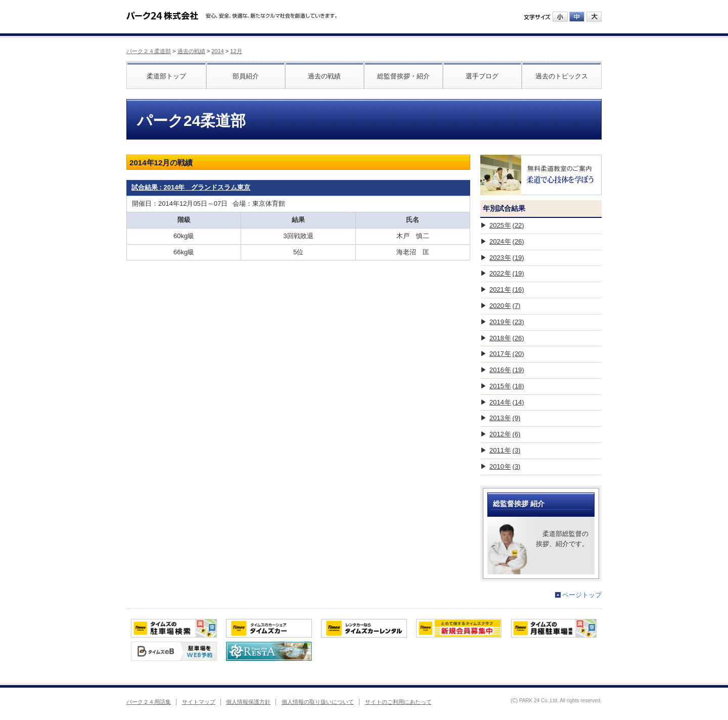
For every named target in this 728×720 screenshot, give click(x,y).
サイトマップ (199, 702)
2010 (505, 466)
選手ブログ (482, 76)
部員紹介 (246, 76)
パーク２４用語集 (149, 702)
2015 (507, 386)
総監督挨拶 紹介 (519, 504)
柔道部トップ (166, 76)
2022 (507, 273)
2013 (505, 418)
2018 (507, 338)
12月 (236, 51)
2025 (507, 225)
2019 (507, 322)
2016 (507, 370)
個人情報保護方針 (248, 702)
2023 (507, 258)
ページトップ (582, 595)
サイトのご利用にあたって (398, 702)
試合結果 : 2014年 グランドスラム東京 (191, 187)
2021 (507, 289)
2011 (505, 450)
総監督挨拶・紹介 (403, 76)
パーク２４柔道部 (149, 51)
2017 (507, 354)
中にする (577, 17)
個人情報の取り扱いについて (318, 702)
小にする (560, 17)
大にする (594, 17)
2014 (218, 51)
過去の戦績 (191, 51)
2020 (505, 306)
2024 (507, 241)
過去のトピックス (562, 76)
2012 (505, 434)
